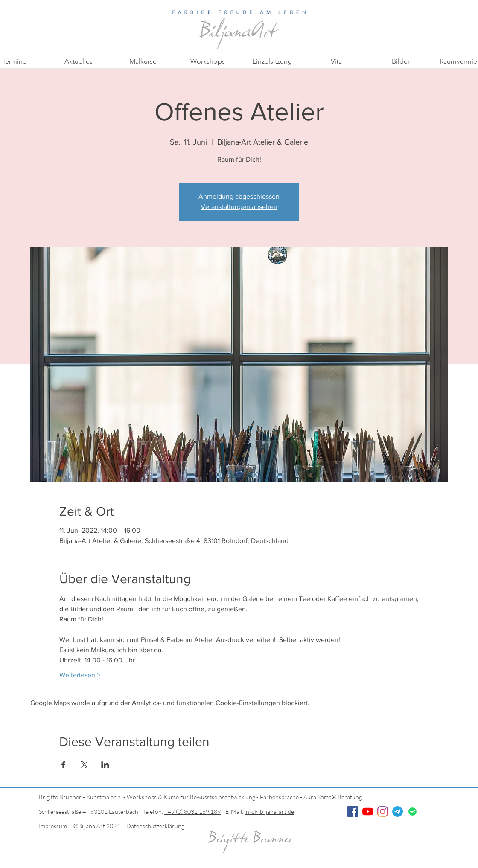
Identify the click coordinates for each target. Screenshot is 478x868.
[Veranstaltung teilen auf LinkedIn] (105, 765)
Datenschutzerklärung (155, 826)
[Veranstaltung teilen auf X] (84, 765)
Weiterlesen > (80, 675)
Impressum (53, 826)
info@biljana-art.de (269, 811)
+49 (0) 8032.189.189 (192, 811)
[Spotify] (412, 811)
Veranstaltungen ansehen (239, 207)
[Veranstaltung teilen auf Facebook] (63, 765)
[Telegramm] (398, 811)
